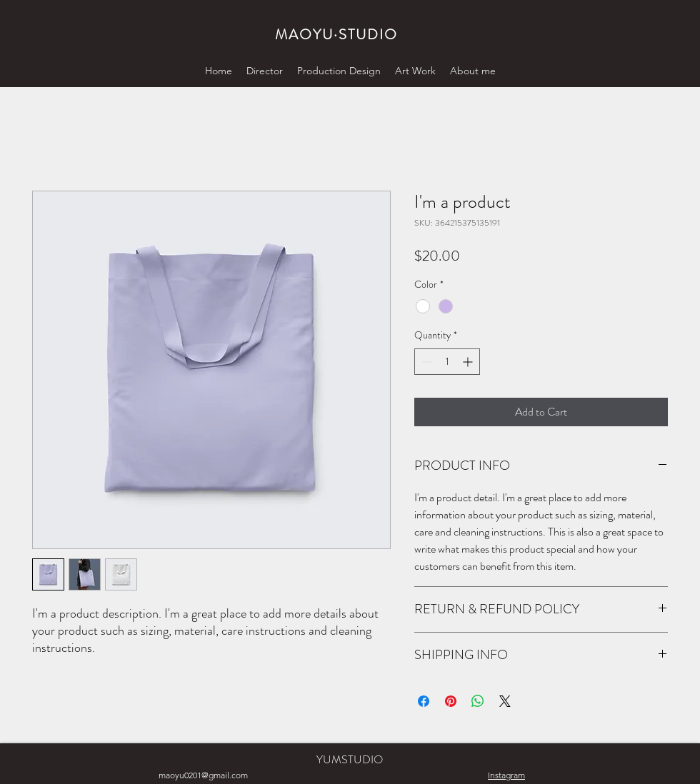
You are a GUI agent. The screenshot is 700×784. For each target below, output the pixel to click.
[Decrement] (425, 362)
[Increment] (469, 362)
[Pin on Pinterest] (451, 701)
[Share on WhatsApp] (478, 701)
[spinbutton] (447, 362)
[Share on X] (505, 701)
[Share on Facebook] (424, 701)
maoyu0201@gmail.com (203, 775)
